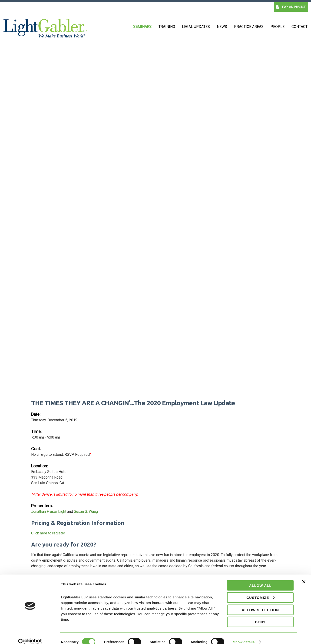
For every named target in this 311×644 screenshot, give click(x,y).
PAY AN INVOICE (291, 7)
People (278, 27)
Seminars (142, 27)
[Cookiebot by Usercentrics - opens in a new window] (30, 635)
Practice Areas (249, 27)
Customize (260, 591)
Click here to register (48, 533)
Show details (244, 635)
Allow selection (260, 603)
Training (167, 27)
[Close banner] (304, 577)
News (222, 27)
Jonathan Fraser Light (49, 512)
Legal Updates (196, 27)
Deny (260, 615)
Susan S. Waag (86, 512)
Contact (299, 27)
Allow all (260, 578)
